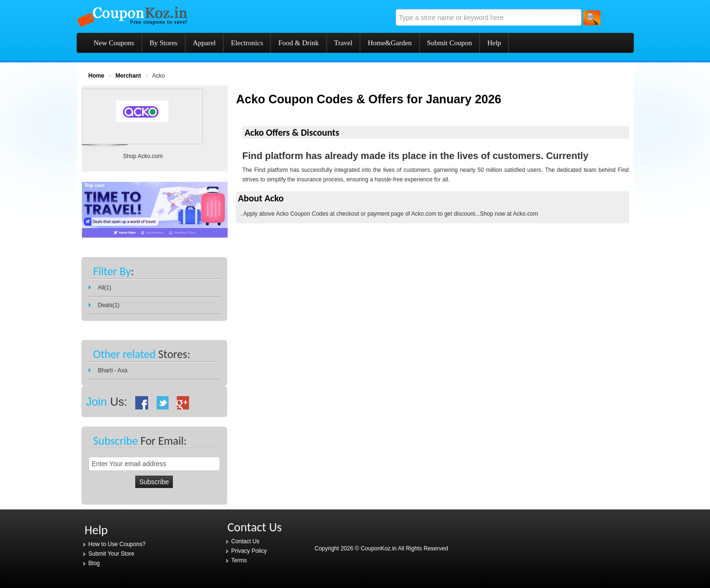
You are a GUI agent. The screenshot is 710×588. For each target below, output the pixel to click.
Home (96, 76)
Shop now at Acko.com (509, 214)
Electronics (247, 43)
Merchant (128, 76)
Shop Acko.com (143, 156)
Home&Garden (390, 43)
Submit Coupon (450, 43)
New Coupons (114, 43)
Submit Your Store (112, 554)
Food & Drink (298, 43)
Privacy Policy (249, 551)
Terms (239, 560)
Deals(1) (109, 305)
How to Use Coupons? (117, 544)
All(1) (105, 288)
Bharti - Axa (113, 370)
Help (494, 43)
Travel (344, 43)
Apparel (204, 43)
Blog (94, 563)
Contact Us (245, 541)
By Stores (164, 43)
